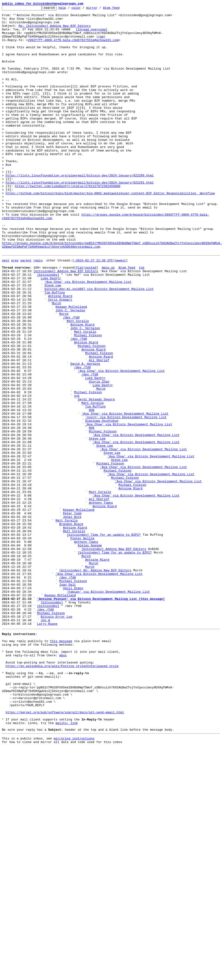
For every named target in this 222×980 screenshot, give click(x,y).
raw (101, 43)
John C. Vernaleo (70, 370)
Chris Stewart (60, 357)
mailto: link (67, 864)
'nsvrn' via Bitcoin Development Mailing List (126, 498)
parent (26, 310)
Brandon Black (71, 626)
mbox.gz (108, 319)
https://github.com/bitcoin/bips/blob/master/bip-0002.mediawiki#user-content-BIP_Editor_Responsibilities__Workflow (110, 231)
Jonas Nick (72, 618)
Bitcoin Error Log (57, 738)
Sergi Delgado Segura (96, 477)
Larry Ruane (47, 746)
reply (38, 310)
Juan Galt (68, 699)
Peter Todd (72, 614)
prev (15, 310)
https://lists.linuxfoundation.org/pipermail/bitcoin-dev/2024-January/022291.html (80, 218)
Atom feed (119, 9)
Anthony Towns (101, 601)
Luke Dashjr (51, 331)
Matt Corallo (78, 383)
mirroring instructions (74, 881)
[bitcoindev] (48, 327)
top (141, 319)
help (70, 9)
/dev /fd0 (71, 379)
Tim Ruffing (55, 349)
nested (91, 319)
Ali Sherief (99, 430)
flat (80, 319)
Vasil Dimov (73, 703)
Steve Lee (53, 340)
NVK (92, 490)
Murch (57, 361)
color (83, 9)
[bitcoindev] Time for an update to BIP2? (104, 639)
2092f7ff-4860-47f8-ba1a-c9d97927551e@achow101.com (73, 47)
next (6, 310)
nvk (77, 473)
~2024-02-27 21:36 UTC (93, 310)
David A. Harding (85, 434)
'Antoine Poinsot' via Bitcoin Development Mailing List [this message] (101, 716)
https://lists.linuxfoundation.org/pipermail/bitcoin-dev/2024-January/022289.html (80, 209)
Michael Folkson (88, 400)
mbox (63, 783)
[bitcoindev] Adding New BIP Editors (66, 323)
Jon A (45, 742)
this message (61, 766)
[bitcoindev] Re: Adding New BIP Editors (95, 682)
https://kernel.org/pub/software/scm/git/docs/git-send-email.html (65, 851)
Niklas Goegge (90, 652)
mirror (99, 9)
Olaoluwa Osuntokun (102, 502)
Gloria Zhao (99, 455)
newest (120, 310)
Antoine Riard (60, 353)
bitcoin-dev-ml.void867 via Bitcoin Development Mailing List (99, 344)
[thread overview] (92, 34)
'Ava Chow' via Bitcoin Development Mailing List (88, 336)
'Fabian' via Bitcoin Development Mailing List (108, 708)
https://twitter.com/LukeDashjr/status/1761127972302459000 (68, 222)
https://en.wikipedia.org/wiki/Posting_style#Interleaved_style (62, 795)
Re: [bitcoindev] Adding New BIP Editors (55, 30)
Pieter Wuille (82, 644)
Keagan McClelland (71, 366)
